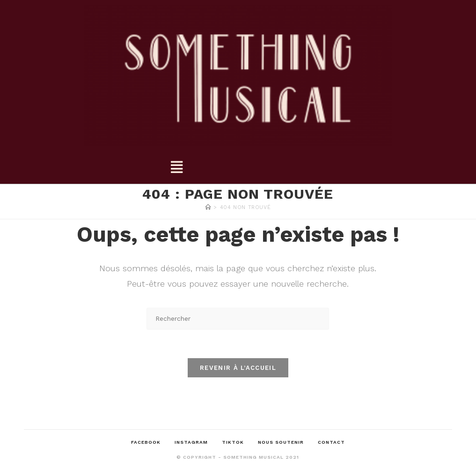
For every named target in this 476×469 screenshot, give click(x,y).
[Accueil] (208, 207)
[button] (176, 167)
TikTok (233, 442)
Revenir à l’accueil (238, 368)
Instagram (191, 442)
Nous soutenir (281, 442)
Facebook (146, 442)
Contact (331, 442)
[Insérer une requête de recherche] (238, 319)
